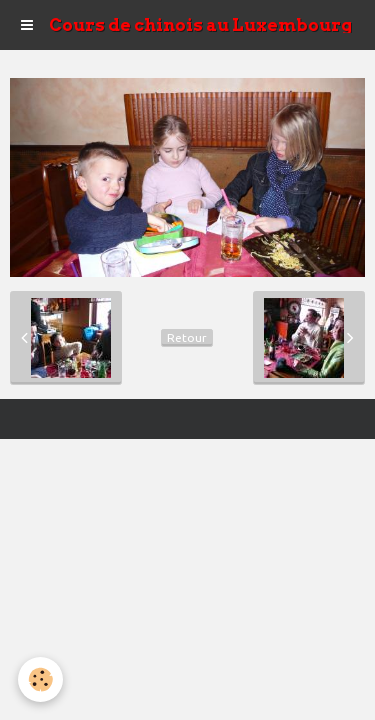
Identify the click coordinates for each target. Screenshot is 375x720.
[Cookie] (40, 679)
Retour (187, 337)
